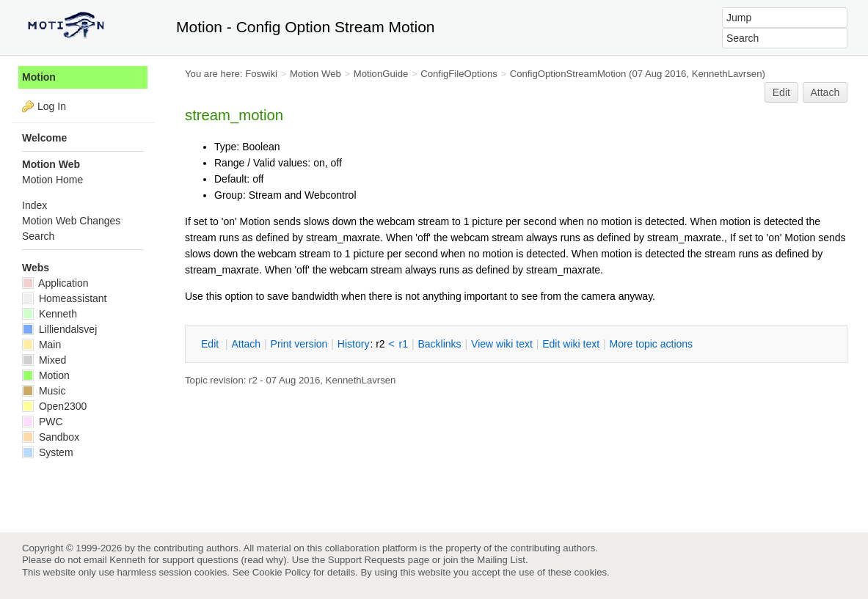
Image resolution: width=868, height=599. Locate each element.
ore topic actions (651, 344)
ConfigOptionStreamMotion (568, 74)
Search (38, 236)
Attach (825, 92)
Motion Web (316, 74)
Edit (781, 92)
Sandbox (51, 437)
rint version (299, 344)
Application (55, 283)
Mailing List (501, 560)
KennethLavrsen (727, 74)
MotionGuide (381, 74)
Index (34, 205)
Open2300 (54, 406)
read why (264, 560)
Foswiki (261, 74)
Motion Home (52, 180)
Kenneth (50, 314)
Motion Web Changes (71, 221)
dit (211, 344)
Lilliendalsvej (59, 329)
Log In (52, 106)
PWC (43, 422)
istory (354, 344)
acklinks (439, 344)
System (48, 452)
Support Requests (366, 560)
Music (44, 391)
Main (41, 345)
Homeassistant (64, 298)
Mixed (44, 360)
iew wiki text (502, 344)
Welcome (44, 138)
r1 (404, 344)
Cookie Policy (282, 572)
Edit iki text (571, 344)
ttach (246, 344)
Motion (39, 77)
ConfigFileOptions (459, 74)
